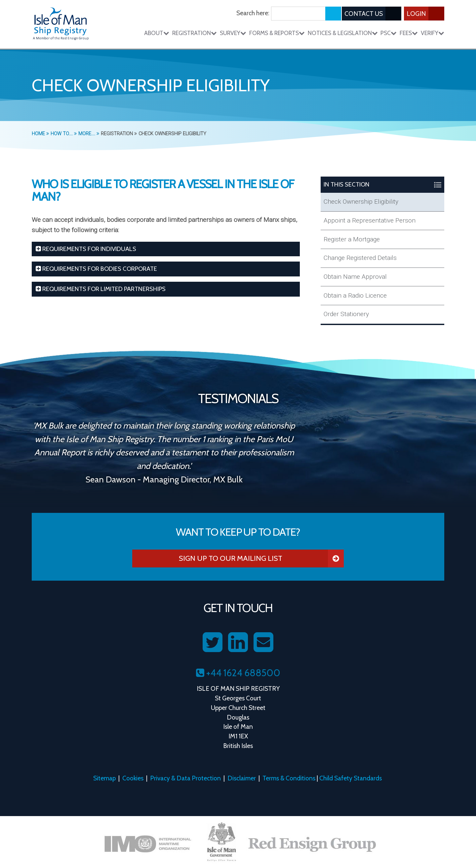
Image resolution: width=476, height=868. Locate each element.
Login (425, 14)
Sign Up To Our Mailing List (261, 558)
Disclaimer (242, 778)
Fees (409, 33)
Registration (195, 33)
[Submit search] (333, 14)
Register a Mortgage (352, 239)
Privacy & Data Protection (185, 778)
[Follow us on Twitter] (213, 642)
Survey (233, 33)
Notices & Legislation (343, 33)
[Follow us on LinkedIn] (238, 642)
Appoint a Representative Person (370, 220)
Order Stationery (346, 314)
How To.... (64, 134)
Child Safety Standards (351, 778)
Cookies (133, 778)
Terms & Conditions (289, 778)
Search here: (253, 13)
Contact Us (373, 14)
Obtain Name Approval (355, 277)
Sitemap (104, 778)
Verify (433, 33)
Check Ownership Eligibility (361, 202)
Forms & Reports (277, 33)
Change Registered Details (360, 258)
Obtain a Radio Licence (355, 295)
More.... (89, 134)
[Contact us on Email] (263, 642)
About (157, 33)
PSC (389, 33)
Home (40, 134)
